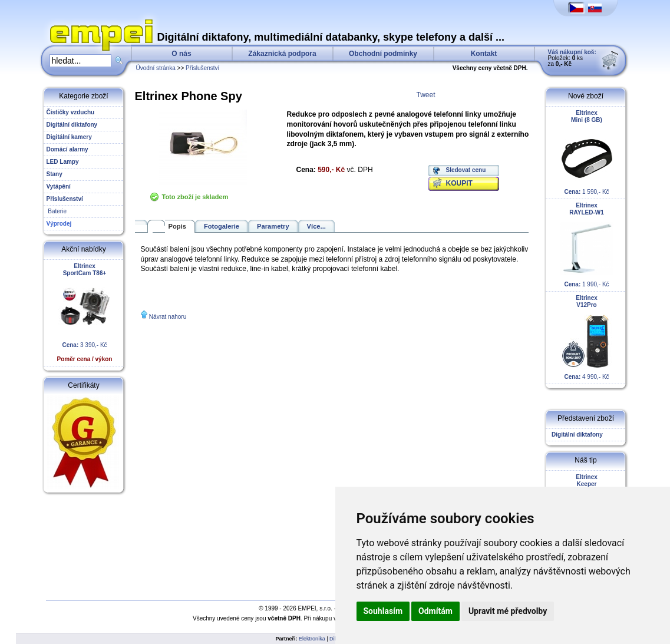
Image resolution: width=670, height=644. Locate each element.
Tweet (426, 95)
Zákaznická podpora (282, 54)
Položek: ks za (572, 58)
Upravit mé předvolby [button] (508, 611)
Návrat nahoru (168, 317)
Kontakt (484, 54)
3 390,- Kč (85, 313)
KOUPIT (459, 183)
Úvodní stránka (156, 68)
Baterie (57, 211)
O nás (181, 54)
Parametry (273, 226)
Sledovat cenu (466, 170)
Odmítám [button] (435, 611)
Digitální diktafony (576, 435)
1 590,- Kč (587, 152)
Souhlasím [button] (383, 611)
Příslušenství (202, 68)
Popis (177, 226)
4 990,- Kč (587, 337)
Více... (316, 226)
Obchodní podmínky (383, 54)
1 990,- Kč (587, 245)
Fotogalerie (222, 226)
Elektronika (312, 639)
